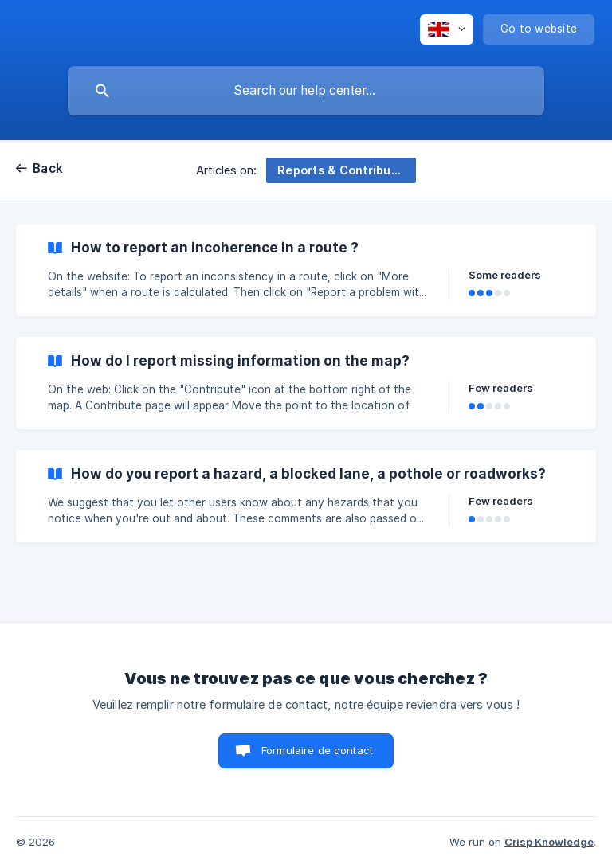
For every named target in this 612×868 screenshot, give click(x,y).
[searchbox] (306, 91)
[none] (447, 29)
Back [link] (48, 168)
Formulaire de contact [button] (317, 750)
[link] (306, 270)
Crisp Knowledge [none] (549, 842)
